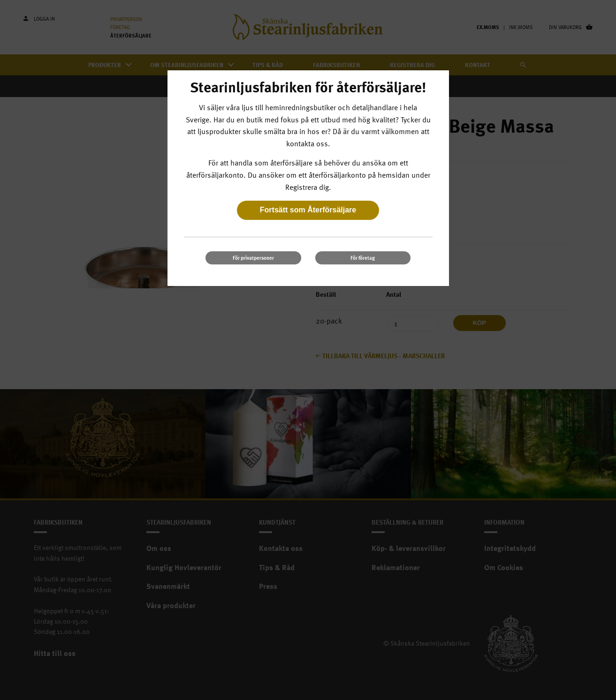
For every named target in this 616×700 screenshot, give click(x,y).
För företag (363, 258)
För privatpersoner (253, 258)
